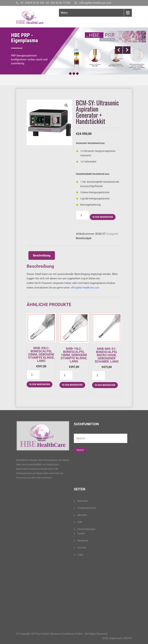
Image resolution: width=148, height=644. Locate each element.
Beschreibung (42, 255)
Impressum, (116, 638)
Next (127, 50)
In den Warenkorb (103, 217)
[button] (66, 105)
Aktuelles (82, 515)
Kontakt (82, 548)
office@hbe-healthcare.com (95, 3)
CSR (80, 522)
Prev (119, 50)
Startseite (83, 501)
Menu (64, 13)
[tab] (42, 255)
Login (80, 555)
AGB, (105, 638)
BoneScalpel (84, 238)
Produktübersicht (87, 508)
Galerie (81, 533)
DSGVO (128, 638)
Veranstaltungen (86, 529)
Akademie (83, 541)
